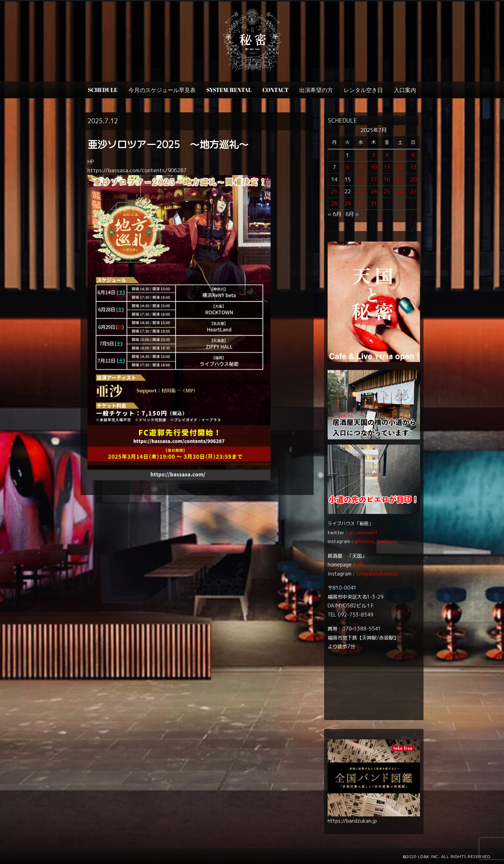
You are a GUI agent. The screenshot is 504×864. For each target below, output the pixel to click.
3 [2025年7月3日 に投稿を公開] (374, 155)
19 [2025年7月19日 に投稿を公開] (400, 179)
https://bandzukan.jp (352, 821)
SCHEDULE (103, 90)
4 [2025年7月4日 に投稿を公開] (387, 155)
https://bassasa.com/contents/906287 (137, 170)
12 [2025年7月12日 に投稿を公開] (400, 167)
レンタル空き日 (363, 90)
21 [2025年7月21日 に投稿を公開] (334, 191)
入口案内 (405, 90)
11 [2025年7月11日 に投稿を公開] (387, 167)
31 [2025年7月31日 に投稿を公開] (374, 204)
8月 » (352, 214)
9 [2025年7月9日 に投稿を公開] (361, 167)
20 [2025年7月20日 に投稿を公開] (413, 179)
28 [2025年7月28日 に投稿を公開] (334, 204)
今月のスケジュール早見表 (162, 90)
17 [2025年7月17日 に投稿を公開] (374, 179)
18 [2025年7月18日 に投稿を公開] (387, 179)
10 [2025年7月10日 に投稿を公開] (374, 167)
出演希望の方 (316, 90)
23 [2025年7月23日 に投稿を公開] (360, 191)
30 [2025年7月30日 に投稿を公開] (360, 204)
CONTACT (275, 90)
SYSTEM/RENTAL (229, 90)
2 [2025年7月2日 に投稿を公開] (361, 155)
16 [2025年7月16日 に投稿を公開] (360, 179)
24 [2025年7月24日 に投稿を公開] (374, 191)
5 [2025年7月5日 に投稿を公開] (400, 155)
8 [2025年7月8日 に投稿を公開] (347, 167)
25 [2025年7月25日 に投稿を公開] (387, 191)
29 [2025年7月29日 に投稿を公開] (348, 204)
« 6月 (334, 214)
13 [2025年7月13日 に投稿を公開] (413, 167)
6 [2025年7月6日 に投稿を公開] (413, 155)
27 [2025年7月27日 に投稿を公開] (413, 191)
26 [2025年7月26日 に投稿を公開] (400, 191)
